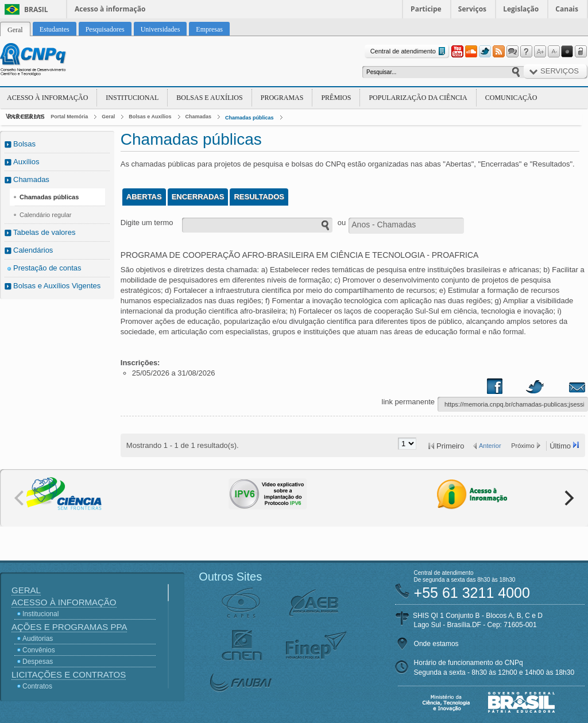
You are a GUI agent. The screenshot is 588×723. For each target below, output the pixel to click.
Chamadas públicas (249, 118)
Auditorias (38, 639)
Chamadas (199, 117)
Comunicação (511, 98)
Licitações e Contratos (69, 674)
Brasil (36, 9)
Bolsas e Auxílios (209, 98)
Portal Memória (69, 117)
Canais (567, 9)
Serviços (472, 9)
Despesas (38, 662)
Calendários (33, 250)
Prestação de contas (47, 268)
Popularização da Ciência (418, 98)
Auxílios (26, 162)
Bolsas (24, 144)
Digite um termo (147, 223)
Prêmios (336, 98)
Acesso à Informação (47, 98)
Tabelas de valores (44, 232)
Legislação (521, 9)
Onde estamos (436, 644)
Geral (108, 117)
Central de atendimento (409, 51)
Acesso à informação (110, 9)
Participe (426, 9)
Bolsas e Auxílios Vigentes (57, 286)
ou (342, 223)
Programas (282, 98)
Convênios (39, 650)
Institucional (132, 98)
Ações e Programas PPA (69, 627)
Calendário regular (46, 215)
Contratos (37, 686)
